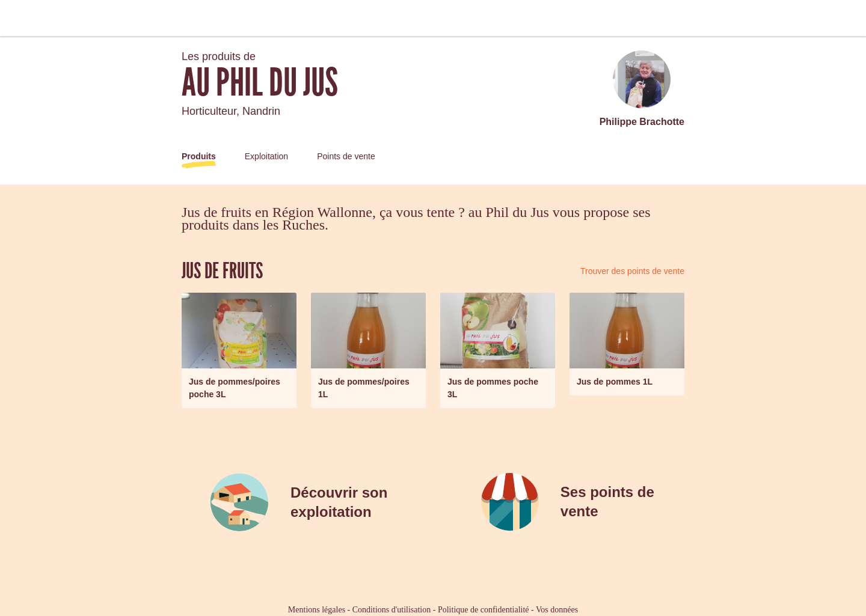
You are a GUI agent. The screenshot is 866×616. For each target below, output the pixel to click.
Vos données (557, 610)
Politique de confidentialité (484, 610)
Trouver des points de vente (632, 271)
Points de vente (346, 156)
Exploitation (266, 156)
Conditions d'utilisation (392, 610)
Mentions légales (317, 610)
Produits (199, 156)
